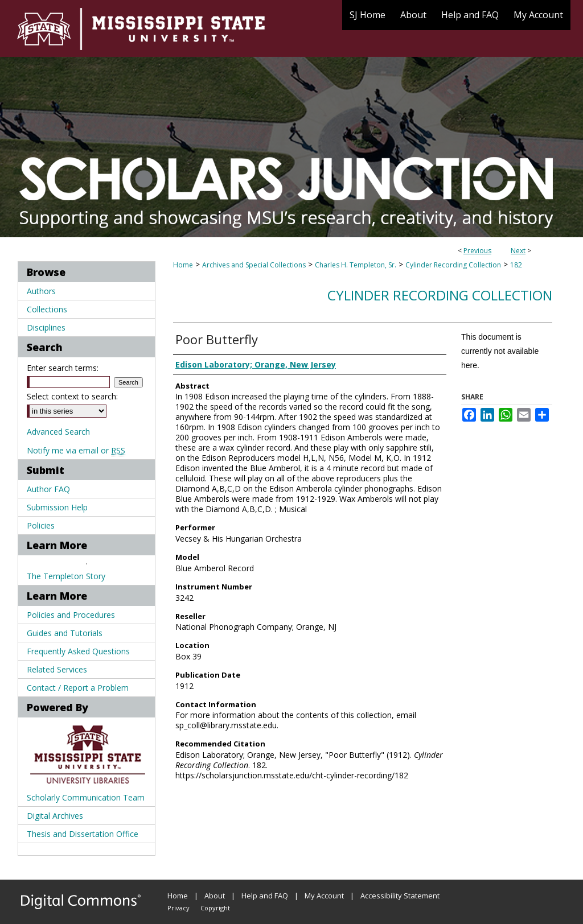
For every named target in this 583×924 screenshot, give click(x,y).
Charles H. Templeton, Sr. (356, 265)
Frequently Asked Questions (78, 651)
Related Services (57, 669)
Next (518, 251)
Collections (47, 309)
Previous (477, 251)
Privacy (178, 908)
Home (183, 265)
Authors (41, 291)
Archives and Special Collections (254, 265)
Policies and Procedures (71, 615)
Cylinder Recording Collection (453, 265)
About (215, 896)
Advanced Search (58, 432)
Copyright (215, 908)
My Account (324, 896)
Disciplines (46, 327)
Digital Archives (55, 816)
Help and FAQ (265, 896)
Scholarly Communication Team (86, 797)
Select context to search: (72, 396)
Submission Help (57, 507)
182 (516, 265)
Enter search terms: (63, 368)
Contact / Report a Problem (78, 688)
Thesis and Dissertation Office (83, 834)
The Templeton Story (66, 576)
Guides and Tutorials (65, 633)
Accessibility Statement (400, 896)
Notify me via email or (76, 450)
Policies (41, 525)
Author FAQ (48, 489)
